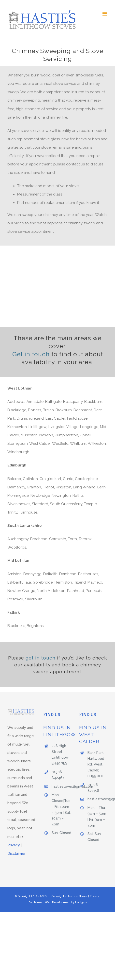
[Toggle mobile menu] (105, 14)
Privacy (14, 845)
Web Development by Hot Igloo (66, 902)
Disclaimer (16, 854)
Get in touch (32, 354)
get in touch (40, 658)
